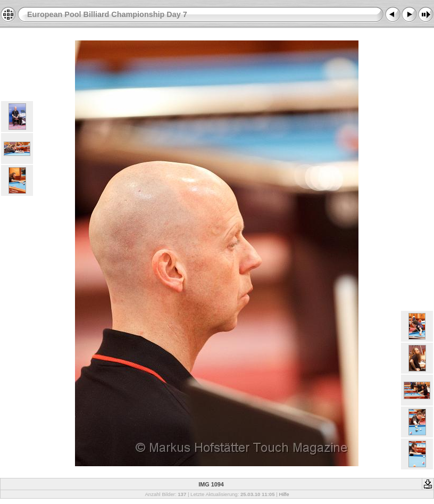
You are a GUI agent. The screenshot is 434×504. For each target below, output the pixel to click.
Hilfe (284, 494)
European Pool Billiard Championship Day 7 (107, 14)
